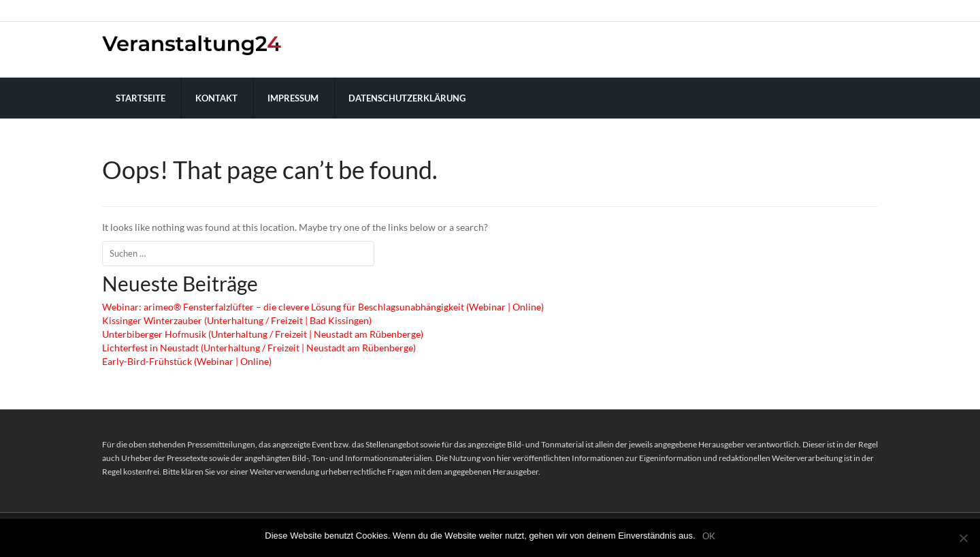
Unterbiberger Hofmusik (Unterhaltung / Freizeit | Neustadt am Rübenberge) (263, 334)
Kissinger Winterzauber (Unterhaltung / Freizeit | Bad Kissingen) (237, 320)
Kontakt (216, 98)
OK (709, 536)
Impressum (293, 98)
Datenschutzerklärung (407, 98)
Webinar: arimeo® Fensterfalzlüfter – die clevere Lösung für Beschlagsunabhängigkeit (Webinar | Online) (323, 307)
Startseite (141, 98)
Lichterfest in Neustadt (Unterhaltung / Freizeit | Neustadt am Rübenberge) (259, 348)
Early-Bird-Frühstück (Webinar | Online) (187, 361)
